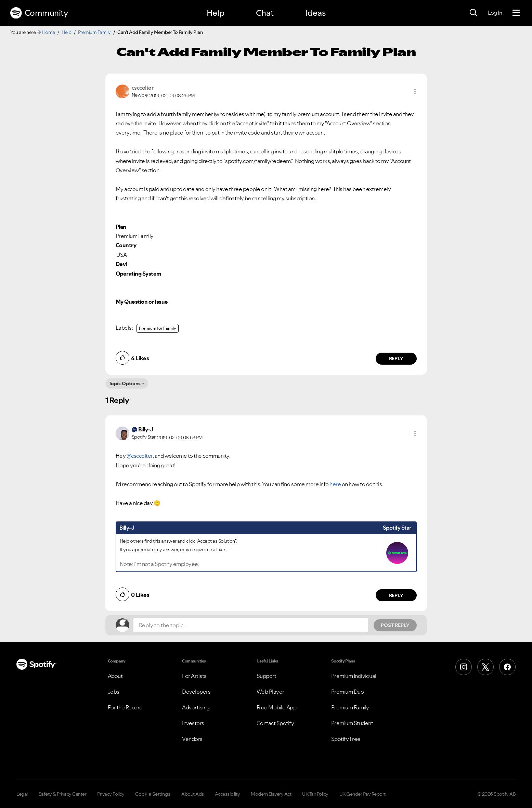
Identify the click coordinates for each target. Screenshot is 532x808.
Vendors (192, 739)
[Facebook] (507, 667)
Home (49, 32)
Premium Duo (348, 692)
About (115, 676)
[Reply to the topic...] (251, 625)
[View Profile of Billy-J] (146, 429)
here (335, 484)
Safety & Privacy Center (63, 794)
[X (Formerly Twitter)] (485, 667)
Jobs (114, 692)
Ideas (315, 13)
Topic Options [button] (125, 383)
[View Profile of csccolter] (143, 88)
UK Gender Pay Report (362, 794)
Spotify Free (346, 739)
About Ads (193, 794)
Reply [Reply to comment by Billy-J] (396, 595)
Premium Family (94, 32)
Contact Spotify (275, 723)
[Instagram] (464, 667)
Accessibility (228, 794)
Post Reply (395, 625)
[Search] (473, 13)
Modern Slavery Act (271, 794)
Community (39, 13)
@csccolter (140, 456)
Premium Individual (354, 676)
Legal (22, 794)
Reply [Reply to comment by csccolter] (396, 358)
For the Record (125, 707)
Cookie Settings (153, 794)
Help (216, 13)
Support (267, 676)
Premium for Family (158, 328)
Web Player (270, 692)
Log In (495, 13)
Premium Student (352, 723)
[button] (415, 91)
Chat (265, 13)
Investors (193, 723)
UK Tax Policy (315, 794)
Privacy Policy (111, 794)
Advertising (196, 707)
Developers (196, 692)
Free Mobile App (277, 707)
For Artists (194, 676)
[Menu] (516, 13)
